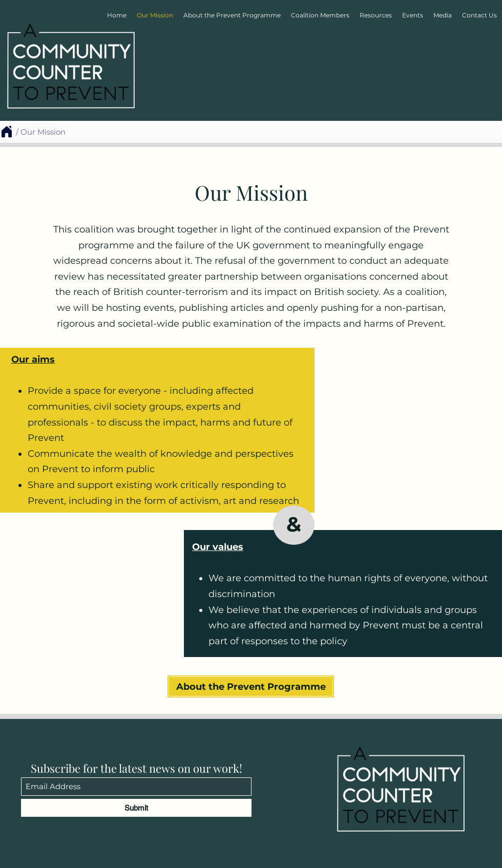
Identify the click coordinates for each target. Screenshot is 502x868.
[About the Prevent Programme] (251, 686)
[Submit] (136, 808)
